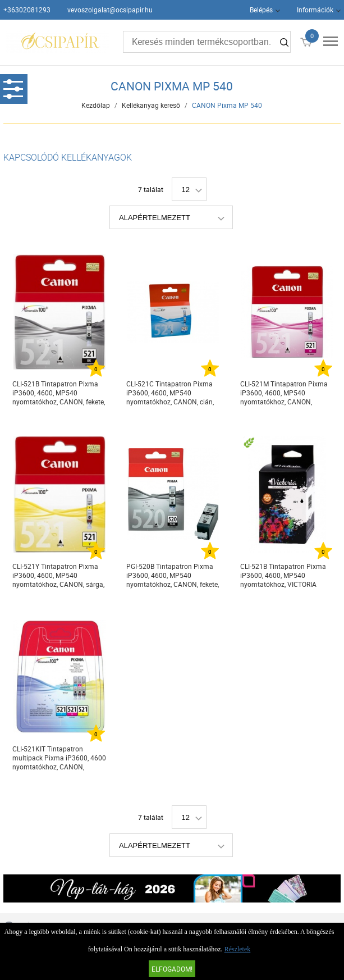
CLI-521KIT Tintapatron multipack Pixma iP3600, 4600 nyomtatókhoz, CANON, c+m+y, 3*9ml (59, 758)
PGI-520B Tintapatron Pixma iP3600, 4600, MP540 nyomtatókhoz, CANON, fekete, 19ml (173, 575)
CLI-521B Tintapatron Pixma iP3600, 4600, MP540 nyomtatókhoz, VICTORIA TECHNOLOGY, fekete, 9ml (283, 575)
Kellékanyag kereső (151, 105)
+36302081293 (27, 10)
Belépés (261, 10)
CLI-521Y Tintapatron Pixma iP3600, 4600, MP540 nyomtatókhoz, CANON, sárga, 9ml (58, 575)
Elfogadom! (172, 969)
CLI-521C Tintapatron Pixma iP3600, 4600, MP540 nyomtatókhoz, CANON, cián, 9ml (170, 393)
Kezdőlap (96, 105)
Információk (315, 10)
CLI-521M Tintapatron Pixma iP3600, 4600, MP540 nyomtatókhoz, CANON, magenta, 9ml (284, 393)
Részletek (238, 949)
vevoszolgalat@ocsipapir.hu (110, 10)
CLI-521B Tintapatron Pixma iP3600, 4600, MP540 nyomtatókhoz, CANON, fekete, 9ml (59, 393)
